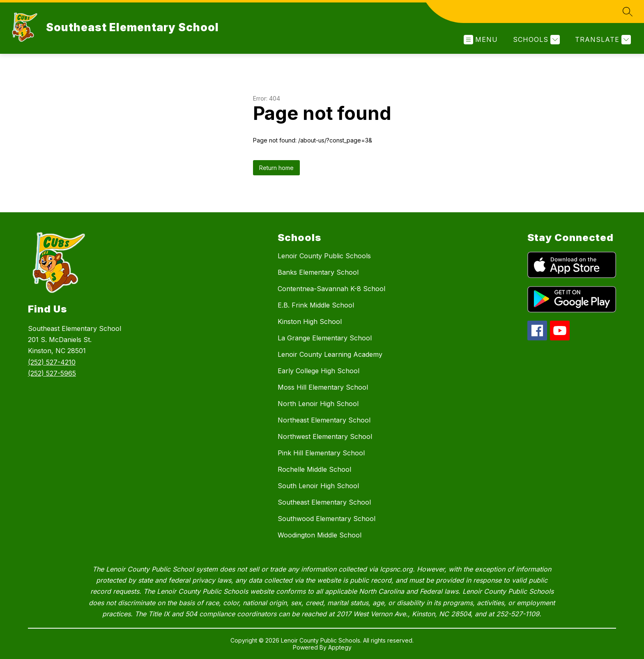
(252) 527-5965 (52, 373)
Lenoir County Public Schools (324, 256)
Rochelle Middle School (314, 469)
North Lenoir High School (318, 404)
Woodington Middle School (320, 535)
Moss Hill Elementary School (323, 387)
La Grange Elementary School (325, 338)
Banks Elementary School (318, 272)
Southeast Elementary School (324, 502)
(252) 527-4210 (52, 362)
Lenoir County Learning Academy (330, 354)
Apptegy (340, 647)
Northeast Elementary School (324, 420)
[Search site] (628, 11)
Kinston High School (310, 321)
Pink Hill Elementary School (321, 453)
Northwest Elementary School (325, 436)
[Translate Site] (602, 40)
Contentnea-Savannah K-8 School (331, 289)
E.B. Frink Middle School (316, 305)
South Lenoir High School (318, 486)
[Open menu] (481, 40)
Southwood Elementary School (327, 519)
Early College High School (319, 371)
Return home (276, 168)
